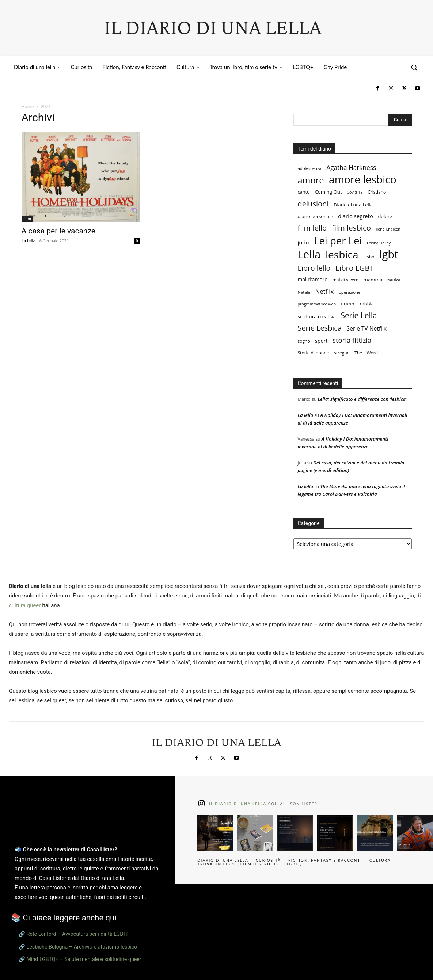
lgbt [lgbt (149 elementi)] (389, 255)
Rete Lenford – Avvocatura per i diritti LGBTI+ (79, 934)
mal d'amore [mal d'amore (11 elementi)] (313, 279)
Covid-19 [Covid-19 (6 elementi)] (355, 192)
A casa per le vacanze (58, 231)
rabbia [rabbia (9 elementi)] (367, 304)
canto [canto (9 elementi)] (304, 192)
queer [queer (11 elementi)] (348, 303)
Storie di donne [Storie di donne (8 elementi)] (314, 353)
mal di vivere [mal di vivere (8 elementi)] (345, 280)
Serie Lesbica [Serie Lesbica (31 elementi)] (320, 328)
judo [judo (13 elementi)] (303, 242)
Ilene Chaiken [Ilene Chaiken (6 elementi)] (388, 229)
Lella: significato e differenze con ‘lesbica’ (362, 399)
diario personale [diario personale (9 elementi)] (316, 216)
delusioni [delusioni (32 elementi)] (313, 204)
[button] (414, 67)
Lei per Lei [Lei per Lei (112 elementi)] (338, 241)
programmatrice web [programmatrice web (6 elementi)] (317, 304)
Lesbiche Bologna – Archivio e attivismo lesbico (82, 947)
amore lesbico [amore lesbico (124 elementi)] (363, 180)
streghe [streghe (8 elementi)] (342, 353)
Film (27, 219)
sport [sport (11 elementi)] (321, 341)
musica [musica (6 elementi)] (394, 280)
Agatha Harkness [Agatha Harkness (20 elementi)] (351, 168)
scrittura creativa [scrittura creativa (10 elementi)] (317, 316)
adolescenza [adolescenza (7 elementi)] (310, 168)
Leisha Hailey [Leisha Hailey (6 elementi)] (379, 243)
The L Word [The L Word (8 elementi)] (366, 353)
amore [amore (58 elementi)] (311, 180)
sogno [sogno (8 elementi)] (304, 341)
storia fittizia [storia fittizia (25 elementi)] (352, 340)
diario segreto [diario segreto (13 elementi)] (356, 216)
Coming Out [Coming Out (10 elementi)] (328, 192)
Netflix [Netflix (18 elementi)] (325, 291)
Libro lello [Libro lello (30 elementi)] (314, 268)
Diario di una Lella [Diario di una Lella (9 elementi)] (353, 205)
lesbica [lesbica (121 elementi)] (342, 255)
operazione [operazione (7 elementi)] (350, 292)
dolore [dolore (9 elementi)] (385, 216)
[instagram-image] (215, 833)
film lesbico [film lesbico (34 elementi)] (351, 228)
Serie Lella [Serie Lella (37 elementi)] (359, 316)
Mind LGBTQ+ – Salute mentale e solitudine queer (84, 959)
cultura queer (25, 605)
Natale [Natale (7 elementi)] (304, 292)
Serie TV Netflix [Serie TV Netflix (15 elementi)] (367, 329)
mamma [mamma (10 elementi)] (373, 280)
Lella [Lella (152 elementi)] (309, 255)
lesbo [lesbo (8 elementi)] (369, 257)
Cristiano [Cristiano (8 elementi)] (377, 192)
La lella (29, 241)
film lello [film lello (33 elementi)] (312, 228)
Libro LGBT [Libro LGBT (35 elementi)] (355, 268)
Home (28, 107)
